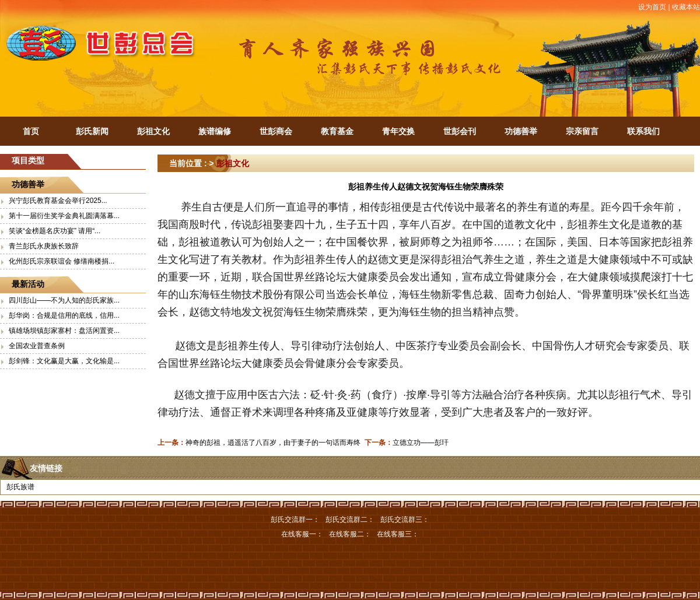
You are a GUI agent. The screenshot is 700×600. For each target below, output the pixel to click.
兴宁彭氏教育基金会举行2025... (58, 201)
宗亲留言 (582, 131)
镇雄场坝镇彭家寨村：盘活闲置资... (64, 331)
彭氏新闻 (92, 131)
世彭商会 (276, 131)
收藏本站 (686, 7)
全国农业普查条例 (37, 346)
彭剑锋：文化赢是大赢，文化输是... (64, 361)
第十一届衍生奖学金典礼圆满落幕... (64, 216)
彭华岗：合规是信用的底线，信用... (64, 315)
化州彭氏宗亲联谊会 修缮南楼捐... (62, 261)
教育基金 (337, 131)
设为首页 (652, 7)
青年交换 (398, 131)
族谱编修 (215, 131)
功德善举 (521, 131)
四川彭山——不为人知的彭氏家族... (64, 300)
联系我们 (643, 131)
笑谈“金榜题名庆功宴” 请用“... (55, 231)
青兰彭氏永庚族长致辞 (44, 246)
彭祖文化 (153, 131)
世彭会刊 (460, 131)
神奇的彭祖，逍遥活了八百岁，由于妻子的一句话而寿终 (273, 443)
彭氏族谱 (20, 487)
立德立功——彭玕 (421, 443)
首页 (31, 131)
